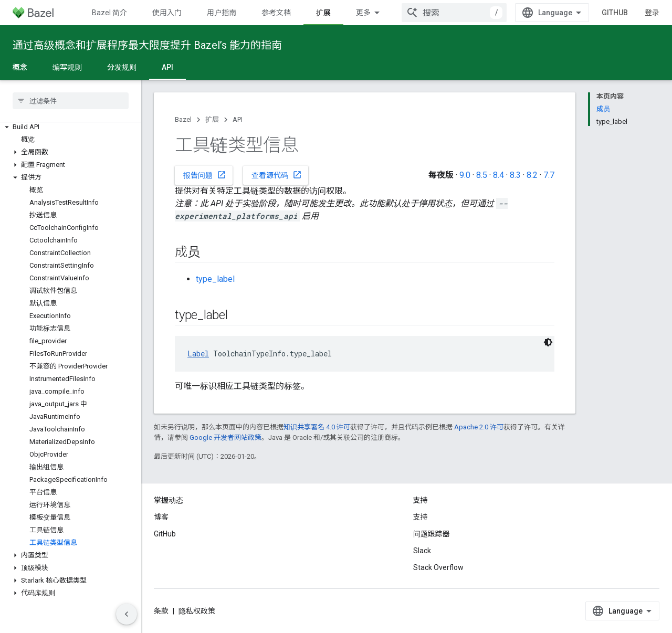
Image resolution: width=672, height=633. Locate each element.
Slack (422, 551)
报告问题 (205, 175)
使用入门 (167, 13)
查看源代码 (277, 175)
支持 (421, 517)
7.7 (549, 175)
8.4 (498, 175)
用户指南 (222, 13)
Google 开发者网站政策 (225, 437)
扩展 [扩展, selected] (323, 13)
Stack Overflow (438, 567)
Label (198, 354)
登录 (652, 13)
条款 (161, 611)
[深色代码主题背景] (548, 342)
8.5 (482, 175)
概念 (20, 67)
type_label (215, 279)
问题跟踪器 (432, 534)
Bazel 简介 (109, 13)
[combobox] (454, 13)
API (238, 119)
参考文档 (276, 13)
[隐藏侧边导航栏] (127, 614)
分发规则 (122, 67)
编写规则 (67, 67)
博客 (161, 517)
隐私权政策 (197, 611)
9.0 (465, 175)
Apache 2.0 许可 (479, 427)
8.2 (532, 175)
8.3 (515, 175)
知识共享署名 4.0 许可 (317, 427)
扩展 (212, 119)
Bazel (183, 119)
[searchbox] (71, 101)
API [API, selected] (167, 67)
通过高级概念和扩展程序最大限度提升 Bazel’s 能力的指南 (147, 45)
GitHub (615, 13)
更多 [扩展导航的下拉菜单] (363, 13)
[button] (71, 127)
